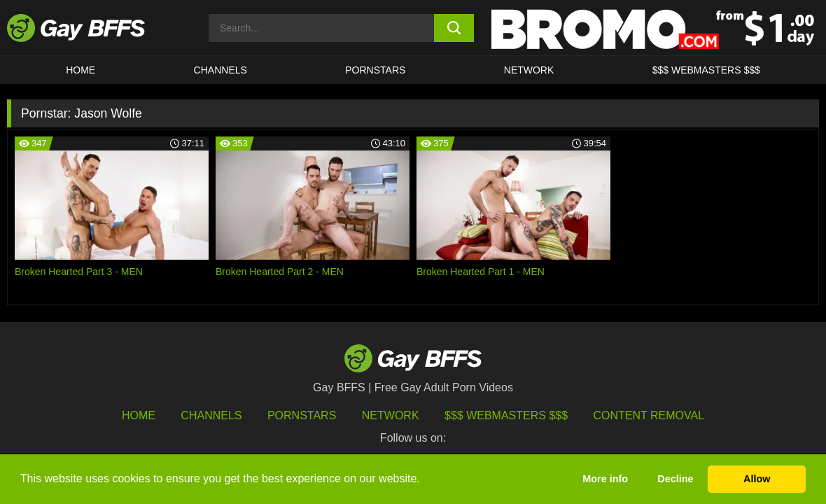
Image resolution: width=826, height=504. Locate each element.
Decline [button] (675, 479)
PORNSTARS (375, 70)
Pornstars (302, 415)
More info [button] (605, 479)
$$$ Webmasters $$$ (706, 70)
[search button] (454, 28)
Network (529, 70)
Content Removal (649, 415)
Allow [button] (757, 479)
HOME (80, 70)
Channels (211, 415)
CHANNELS (220, 70)
